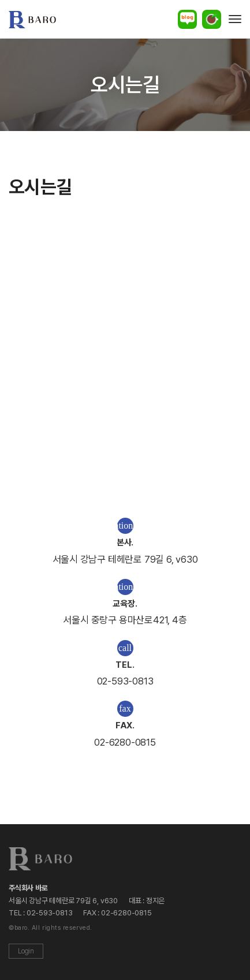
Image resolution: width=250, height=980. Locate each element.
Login (26, 951)
